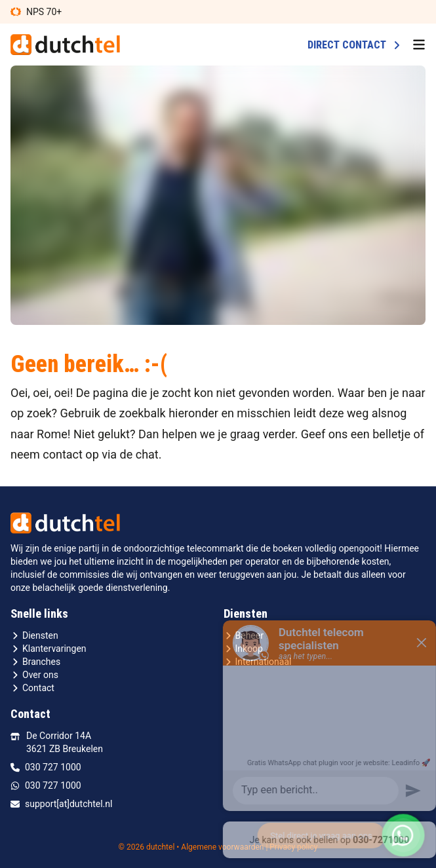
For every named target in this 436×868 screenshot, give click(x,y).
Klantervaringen (49, 649)
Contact (32, 688)
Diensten (34, 635)
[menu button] (419, 45)
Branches (35, 662)
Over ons (34, 675)
